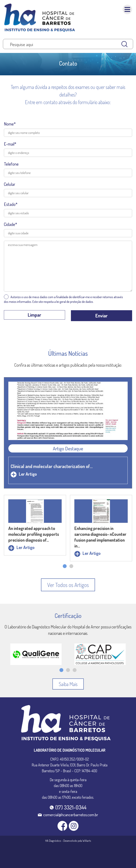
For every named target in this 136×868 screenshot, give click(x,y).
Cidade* (10, 224)
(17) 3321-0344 (71, 807)
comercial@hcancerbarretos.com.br (71, 815)
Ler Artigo (24, 474)
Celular (10, 184)
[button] (65, 566)
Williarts (87, 841)
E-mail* (10, 144)
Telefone (11, 164)
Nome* (10, 124)
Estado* (11, 204)
